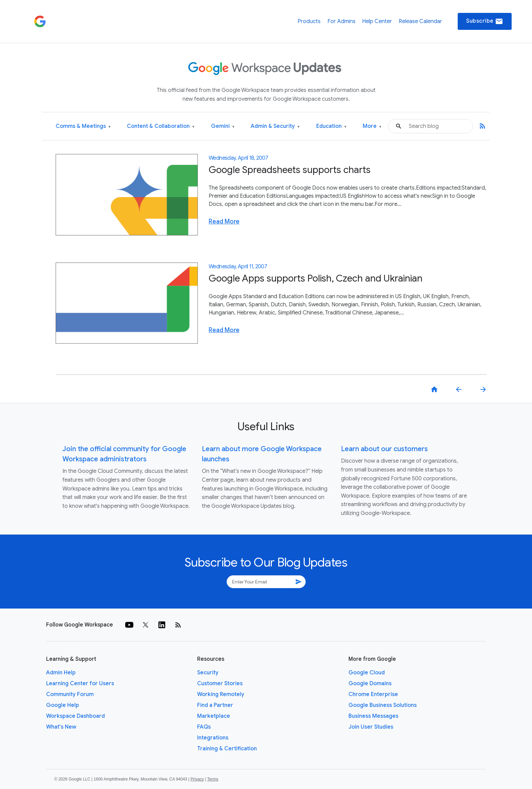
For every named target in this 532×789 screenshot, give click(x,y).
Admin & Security (275, 126)
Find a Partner (215, 705)
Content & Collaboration (161, 126)
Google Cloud (367, 673)
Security (208, 673)
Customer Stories (220, 684)
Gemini (223, 126)
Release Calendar (420, 21)
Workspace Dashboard (75, 716)
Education (331, 126)
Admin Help (61, 673)
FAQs (204, 727)
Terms (213, 779)
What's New (61, 727)
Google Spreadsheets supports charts (290, 170)
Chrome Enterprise (373, 694)
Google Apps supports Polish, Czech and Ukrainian (316, 278)
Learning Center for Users (80, 684)
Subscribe (485, 21)
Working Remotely (221, 694)
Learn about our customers (384, 449)
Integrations (213, 738)
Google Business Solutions (383, 705)
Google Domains (370, 684)
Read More (224, 222)
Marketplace (214, 716)
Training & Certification (227, 749)
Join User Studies (371, 727)
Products (309, 21)
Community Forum (70, 694)
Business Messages (373, 716)
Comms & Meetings (83, 126)
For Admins (341, 21)
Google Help (63, 705)
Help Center (377, 21)
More (372, 126)
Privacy (197, 779)
